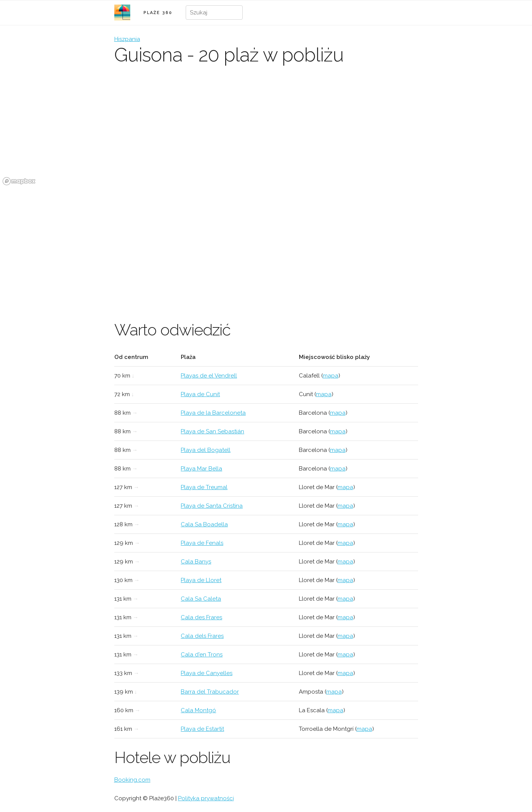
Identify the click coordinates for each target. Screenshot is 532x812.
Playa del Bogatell (206, 450)
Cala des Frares (201, 617)
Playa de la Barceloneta (213, 413)
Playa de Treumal (204, 487)
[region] (266, 131)
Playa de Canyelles (207, 673)
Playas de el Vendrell (209, 376)
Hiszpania (127, 39)
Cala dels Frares (202, 636)
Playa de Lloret (201, 580)
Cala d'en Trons (202, 655)
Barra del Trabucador (210, 692)
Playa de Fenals (202, 543)
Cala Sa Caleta (201, 599)
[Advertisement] (266, 245)
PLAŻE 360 (158, 13)
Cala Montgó (198, 710)
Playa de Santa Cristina (212, 506)
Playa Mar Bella (201, 469)
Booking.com (132, 780)
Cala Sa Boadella (204, 524)
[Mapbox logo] (19, 181)
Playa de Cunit (200, 394)
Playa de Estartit (202, 729)
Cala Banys (196, 562)
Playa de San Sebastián (212, 431)
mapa (331, 376)
